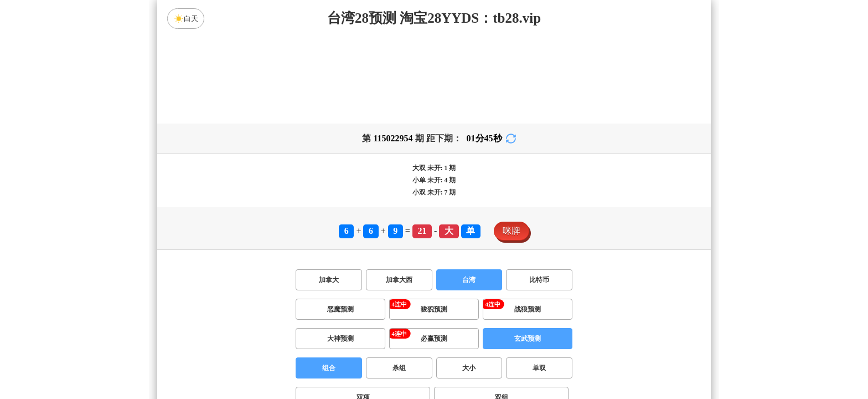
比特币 (539, 280)
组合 (329, 368)
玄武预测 (528, 339)
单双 (539, 368)
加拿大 (329, 280)
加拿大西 (399, 280)
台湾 (469, 280)
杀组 (399, 368)
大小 (469, 368)
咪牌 (512, 231)
